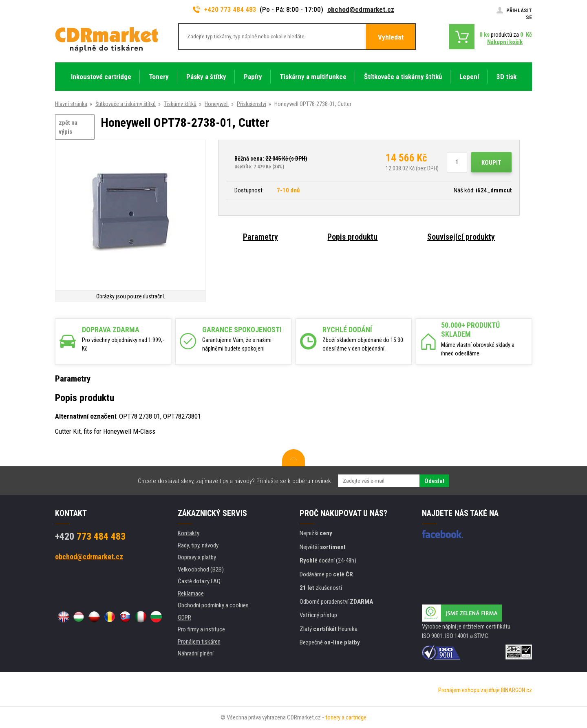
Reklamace (191, 593)
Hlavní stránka (71, 104)
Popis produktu (352, 237)
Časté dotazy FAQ (199, 581)
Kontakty (189, 533)
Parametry (260, 237)
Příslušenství (252, 104)
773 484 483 (90, 536)
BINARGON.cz (516, 690)
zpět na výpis (68, 127)
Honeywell (217, 104)
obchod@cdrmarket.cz (361, 9)
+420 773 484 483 (225, 9)
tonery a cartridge (346, 717)
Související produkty (461, 237)
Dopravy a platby (197, 557)
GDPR (184, 618)
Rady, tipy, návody (198, 545)
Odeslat (434, 481)
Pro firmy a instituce (201, 629)
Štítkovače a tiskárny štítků (126, 104)
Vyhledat (391, 37)
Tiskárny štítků (180, 104)
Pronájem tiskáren (199, 642)
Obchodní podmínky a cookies (213, 605)
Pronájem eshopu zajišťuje (469, 690)
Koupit (491, 163)
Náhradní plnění (196, 653)
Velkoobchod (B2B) (201, 569)
